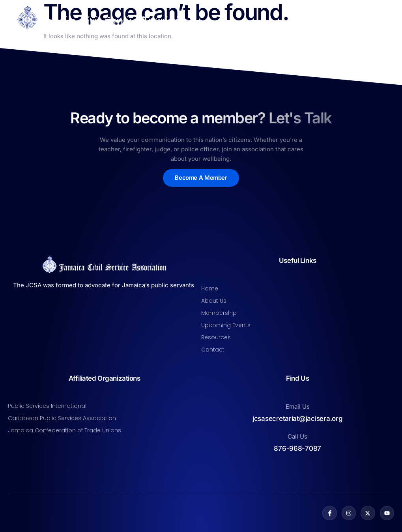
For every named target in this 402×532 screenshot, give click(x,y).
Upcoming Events (226, 325)
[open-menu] (389, 18)
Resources (216, 337)
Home (210, 288)
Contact (213, 350)
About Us (214, 301)
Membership (219, 313)
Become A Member (201, 178)
